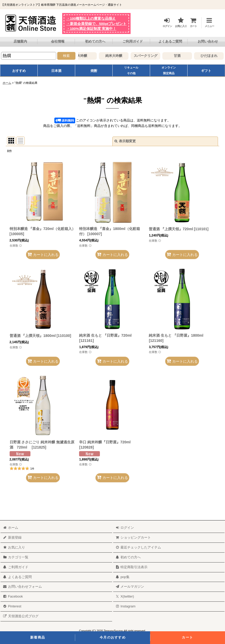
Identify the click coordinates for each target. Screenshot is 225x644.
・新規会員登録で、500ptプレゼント (97, 24)
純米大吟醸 (121, 56)
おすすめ (19, 71)
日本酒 (56, 71)
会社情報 (58, 41)
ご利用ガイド (133, 41)
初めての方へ (95, 41)
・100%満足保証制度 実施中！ (91, 29)
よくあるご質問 (170, 41)
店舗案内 (20, 41)
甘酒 (184, 56)
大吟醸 (89, 56)
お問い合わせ (208, 41)
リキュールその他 (131, 70)
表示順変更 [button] (125, 141)
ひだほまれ (216, 56)
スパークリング (153, 56)
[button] (207, 22)
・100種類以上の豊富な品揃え (91, 19)
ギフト (206, 71)
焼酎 (94, 71)
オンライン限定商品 (169, 70)
